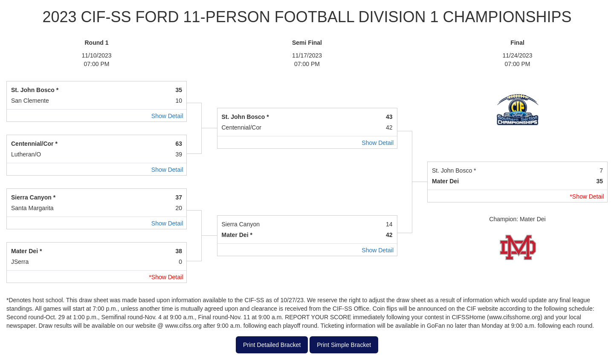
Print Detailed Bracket (272, 345)
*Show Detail (587, 196)
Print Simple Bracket (344, 345)
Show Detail (167, 116)
